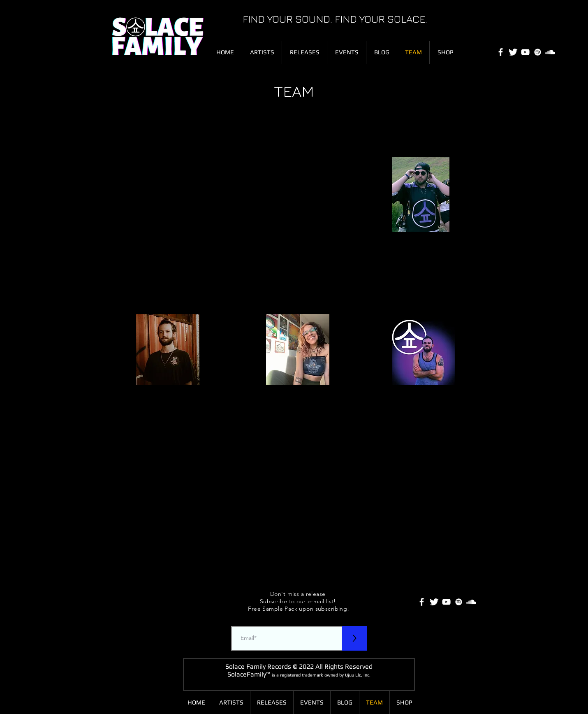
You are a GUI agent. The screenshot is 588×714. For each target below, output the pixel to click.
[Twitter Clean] (513, 52)
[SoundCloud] (550, 52)
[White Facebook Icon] (501, 52)
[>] (354, 638)
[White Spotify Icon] (538, 52)
